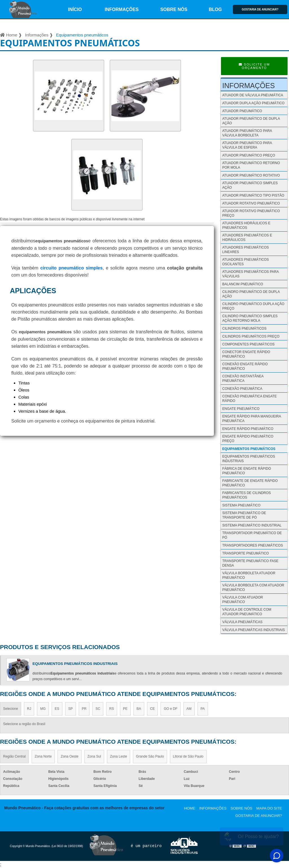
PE (125, 709)
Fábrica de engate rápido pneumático (246, 471)
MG (43, 709)
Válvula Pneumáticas (242, 622)
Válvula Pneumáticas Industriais (253, 630)
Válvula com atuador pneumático (242, 600)
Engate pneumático (241, 409)
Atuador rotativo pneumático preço (251, 213)
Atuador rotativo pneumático (251, 203)
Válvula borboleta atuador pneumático (249, 575)
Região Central (14, 756)
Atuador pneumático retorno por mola (251, 165)
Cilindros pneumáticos (244, 329)
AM (189, 709)
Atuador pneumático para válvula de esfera (247, 145)
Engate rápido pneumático (248, 429)
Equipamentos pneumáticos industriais (249, 459)
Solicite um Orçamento (254, 66)
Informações (122, 9)
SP (71, 709)
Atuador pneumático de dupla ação (251, 121)
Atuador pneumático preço (249, 155)
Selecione (11, 709)
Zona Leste (119, 756)
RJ (29, 709)
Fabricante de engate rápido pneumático (250, 483)
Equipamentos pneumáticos (249, 449)
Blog (215, 9)
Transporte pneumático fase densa (250, 563)
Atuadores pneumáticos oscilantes (245, 262)
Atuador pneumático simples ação (250, 185)
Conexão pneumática (242, 389)
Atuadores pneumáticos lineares (245, 250)
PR (84, 709)
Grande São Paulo (150, 756)
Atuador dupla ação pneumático (253, 103)
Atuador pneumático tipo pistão (253, 195)
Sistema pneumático (241, 505)
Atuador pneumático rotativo (251, 175)
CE (153, 709)
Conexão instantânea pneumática (243, 378)
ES (57, 709)
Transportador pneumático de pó (252, 535)
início (75, 9)
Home (190, 808)
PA (203, 709)
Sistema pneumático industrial (252, 525)
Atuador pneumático (242, 111)
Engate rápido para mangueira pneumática (251, 419)
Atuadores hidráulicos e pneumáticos (246, 225)
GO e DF (170, 709)
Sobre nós (174, 9)
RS (112, 709)
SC (98, 709)
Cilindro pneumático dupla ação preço (253, 306)
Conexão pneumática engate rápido (249, 399)
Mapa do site (269, 808)
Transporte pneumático (245, 553)
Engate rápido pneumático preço (248, 439)
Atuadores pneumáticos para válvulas (250, 274)
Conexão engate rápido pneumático (245, 366)
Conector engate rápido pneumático (246, 354)
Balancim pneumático (243, 284)
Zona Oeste (70, 756)
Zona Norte (43, 756)
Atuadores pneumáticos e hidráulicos (247, 238)
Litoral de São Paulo (188, 756)
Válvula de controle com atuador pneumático (247, 612)
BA (139, 709)
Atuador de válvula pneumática (253, 95)
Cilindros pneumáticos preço (251, 336)
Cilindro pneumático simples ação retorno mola (250, 318)
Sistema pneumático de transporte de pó (244, 515)
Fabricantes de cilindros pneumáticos (246, 495)
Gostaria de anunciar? (260, 9)
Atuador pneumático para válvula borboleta (247, 133)
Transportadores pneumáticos (252, 545)
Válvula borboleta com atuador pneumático (253, 588)
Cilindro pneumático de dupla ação (251, 294)
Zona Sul (94, 756)
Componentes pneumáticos (248, 344)
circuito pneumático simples (72, 268)
